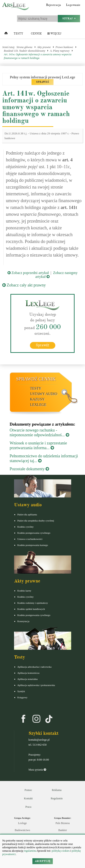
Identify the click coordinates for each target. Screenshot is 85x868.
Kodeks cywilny (26, 527)
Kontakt (28, 798)
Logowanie (73, 5)
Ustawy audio (44, 394)
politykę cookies (61, 851)
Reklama (57, 790)
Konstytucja (23, 621)
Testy (18, 34)
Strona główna (24, 47)
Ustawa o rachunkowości (30, 539)
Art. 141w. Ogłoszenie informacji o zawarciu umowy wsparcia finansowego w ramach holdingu (38, 56)
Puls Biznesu (63, 823)
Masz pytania (37, 770)
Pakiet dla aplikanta (27, 514)
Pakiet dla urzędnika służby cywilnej (36, 521)
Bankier (63, 830)
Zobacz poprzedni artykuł (28, 273)
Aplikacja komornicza (28, 673)
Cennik (36, 34)
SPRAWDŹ (42, 82)
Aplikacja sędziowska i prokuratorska (36, 685)
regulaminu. (30, 851)
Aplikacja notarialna (28, 679)
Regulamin (57, 798)
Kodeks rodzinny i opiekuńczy (33, 603)
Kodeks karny (24, 591)
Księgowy (23, 697)
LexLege (38, 405)
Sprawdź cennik (36, 379)
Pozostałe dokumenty (29, 469)
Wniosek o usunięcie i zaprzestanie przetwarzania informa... (38, 445)
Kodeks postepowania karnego (33, 545)
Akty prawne (44, 47)
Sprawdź (42, 345)
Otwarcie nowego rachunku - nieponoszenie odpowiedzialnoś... (39, 433)
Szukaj (69, 18)
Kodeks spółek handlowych (31, 609)
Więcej (54, 34)
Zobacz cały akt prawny (24, 285)
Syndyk (21, 691)
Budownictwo (22, 830)
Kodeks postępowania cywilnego (34, 533)
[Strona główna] (6, 34)
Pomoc (28, 790)
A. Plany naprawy (60, 51)
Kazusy (38, 399)
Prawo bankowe (64, 47)
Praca (28, 807)
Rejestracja (53, 5)
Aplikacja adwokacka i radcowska (35, 667)
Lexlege (22, 823)
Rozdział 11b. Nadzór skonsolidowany (24, 51)
